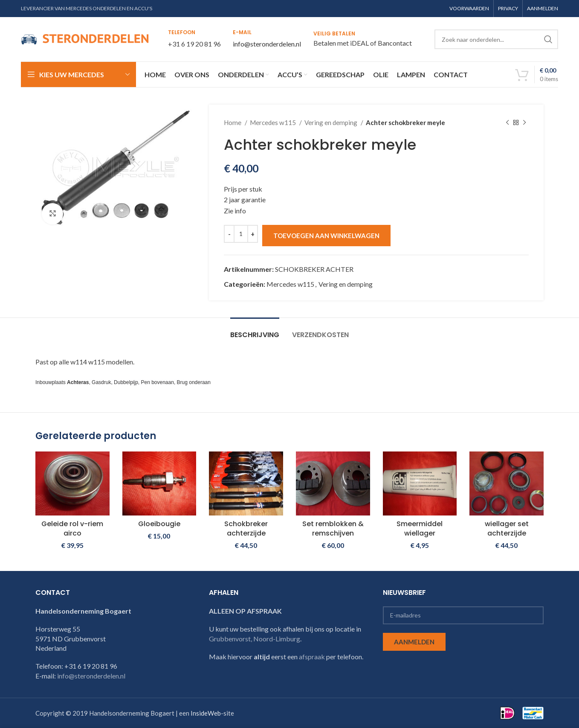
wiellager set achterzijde (507, 529)
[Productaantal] (241, 234)
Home (233, 122)
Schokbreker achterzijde (246, 529)
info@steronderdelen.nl (267, 44)
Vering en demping (331, 122)
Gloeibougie (159, 524)
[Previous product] (507, 122)
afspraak (312, 657)
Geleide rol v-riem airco (72, 529)
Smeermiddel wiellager (420, 529)
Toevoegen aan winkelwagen (326, 236)
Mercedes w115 (274, 122)
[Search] (496, 39)
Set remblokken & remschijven (333, 529)
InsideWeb (206, 713)
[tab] (255, 331)
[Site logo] (85, 38)
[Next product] (524, 122)
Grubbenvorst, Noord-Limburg (255, 639)
